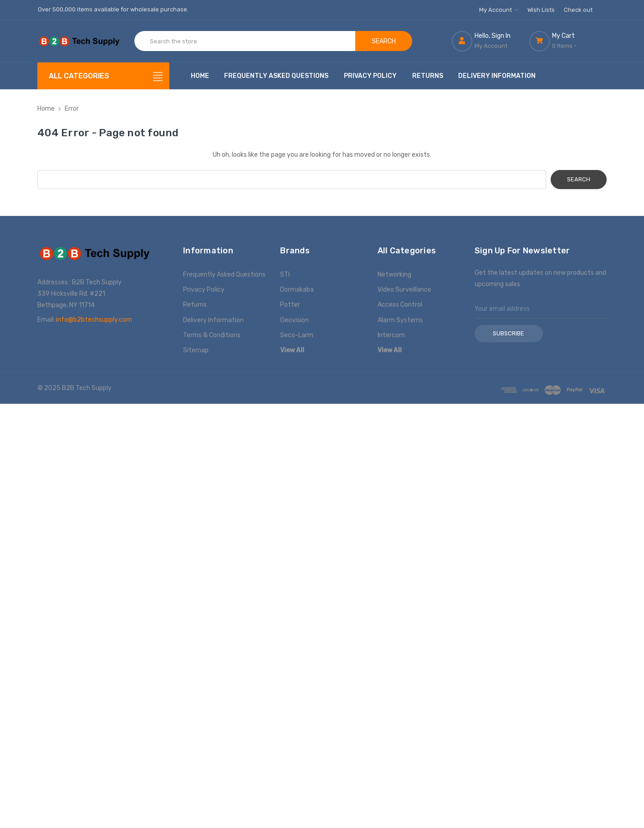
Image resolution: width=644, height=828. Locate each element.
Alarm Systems (400, 320)
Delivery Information (497, 76)
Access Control (400, 305)
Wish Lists (541, 10)
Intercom (391, 335)
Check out (578, 10)
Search (384, 41)
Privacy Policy (370, 76)
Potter (290, 305)
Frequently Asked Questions (276, 76)
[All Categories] (103, 76)
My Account (499, 10)
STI (285, 275)
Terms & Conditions (212, 335)
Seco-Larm (297, 335)
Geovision (294, 320)
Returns (428, 76)
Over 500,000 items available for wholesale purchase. (113, 9)
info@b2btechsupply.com (94, 320)
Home (200, 76)
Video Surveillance (404, 290)
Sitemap (196, 350)
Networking (394, 275)
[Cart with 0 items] (568, 41)
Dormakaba (297, 290)
